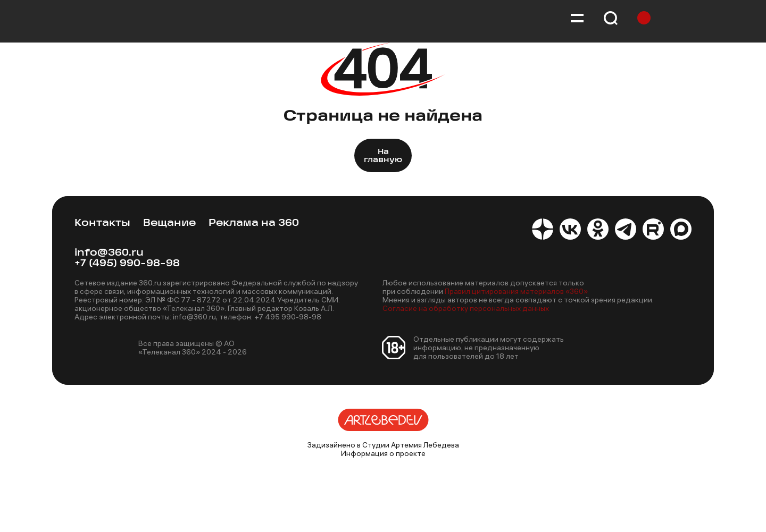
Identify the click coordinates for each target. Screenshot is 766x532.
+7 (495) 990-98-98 (127, 264)
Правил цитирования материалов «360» (516, 291)
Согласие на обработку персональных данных (466, 308)
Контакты (102, 223)
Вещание (169, 223)
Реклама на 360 (254, 223)
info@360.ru (109, 253)
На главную (383, 156)
